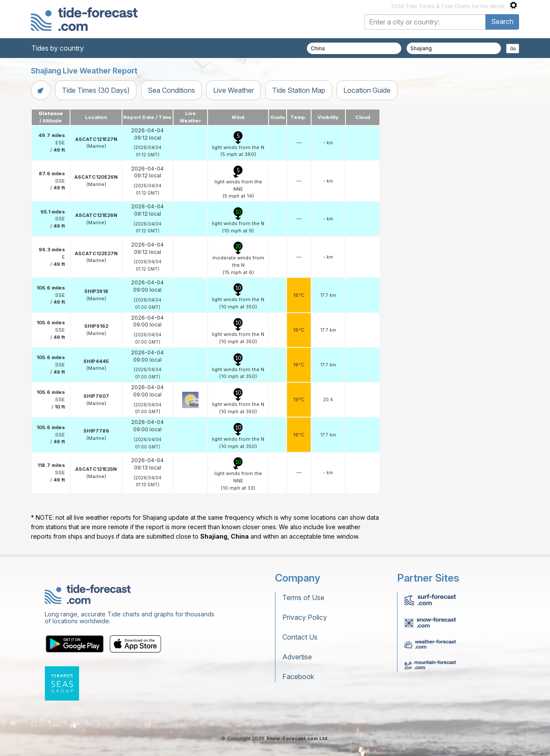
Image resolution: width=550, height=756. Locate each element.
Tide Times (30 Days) (96, 90)
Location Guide (367, 90)
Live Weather (234, 90)
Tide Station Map (299, 90)
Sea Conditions (171, 90)
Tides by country (58, 48)
